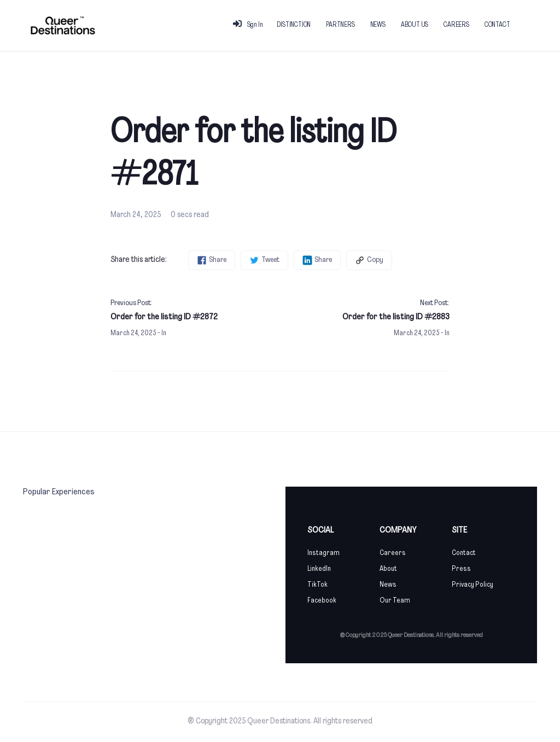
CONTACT (497, 25)
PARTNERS (340, 25)
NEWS (378, 25)
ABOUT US (415, 25)
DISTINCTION (294, 25)
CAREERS (456, 25)
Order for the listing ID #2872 (164, 317)
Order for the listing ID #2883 (396, 317)
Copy (369, 260)
